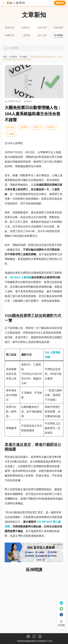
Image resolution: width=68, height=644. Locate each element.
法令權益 (58, 35)
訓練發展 (58, 28)
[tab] (10, 28)
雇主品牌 (42, 35)
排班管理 (51, 127)
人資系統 (24, 127)
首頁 (5, 57)
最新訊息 (10, 28)
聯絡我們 (60, 3)
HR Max (10, 127)
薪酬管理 (10, 35)
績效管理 (42, 28)
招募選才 (26, 28)
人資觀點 (26, 35)
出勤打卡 (37, 127)
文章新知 (13, 57)
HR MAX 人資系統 (21, 277)
